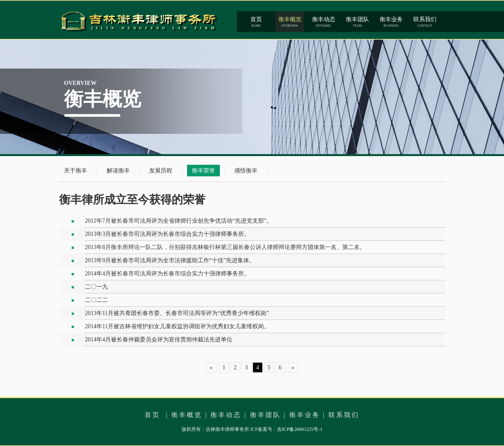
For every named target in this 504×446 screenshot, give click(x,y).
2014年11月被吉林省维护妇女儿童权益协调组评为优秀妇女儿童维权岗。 (177, 326)
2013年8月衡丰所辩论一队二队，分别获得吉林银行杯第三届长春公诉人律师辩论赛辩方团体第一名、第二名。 (225, 247)
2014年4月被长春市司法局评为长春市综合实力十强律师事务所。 (167, 274)
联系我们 (344, 415)
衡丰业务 (305, 415)
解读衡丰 (118, 171)
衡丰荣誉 (203, 171)
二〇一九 (96, 287)
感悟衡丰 (246, 171)
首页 (152, 415)
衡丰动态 (226, 415)
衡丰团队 (265, 415)
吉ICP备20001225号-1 (300, 429)
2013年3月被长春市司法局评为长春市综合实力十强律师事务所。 (167, 234)
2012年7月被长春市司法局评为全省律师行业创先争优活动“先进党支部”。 (179, 221)
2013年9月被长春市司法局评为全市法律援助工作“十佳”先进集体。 (170, 260)
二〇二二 (96, 300)
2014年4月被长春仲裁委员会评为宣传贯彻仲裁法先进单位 (159, 339)
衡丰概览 (187, 415)
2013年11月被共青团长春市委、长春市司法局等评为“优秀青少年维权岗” (177, 313)
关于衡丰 (76, 171)
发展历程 (161, 171)
